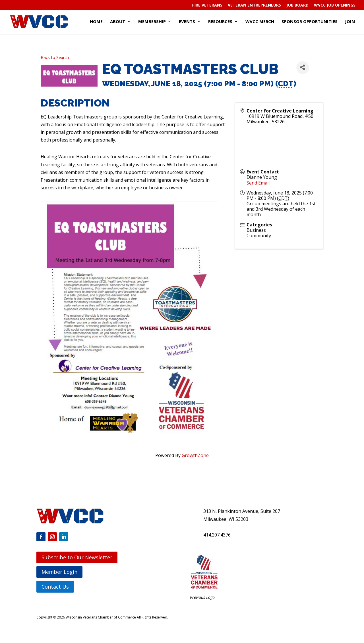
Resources (220, 22)
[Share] (303, 68)
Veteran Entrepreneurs (254, 5)
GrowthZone (195, 455)
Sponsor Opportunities (310, 22)
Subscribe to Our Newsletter (77, 557)
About (118, 22)
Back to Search (55, 57)
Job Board (297, 5)
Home (96, 22)
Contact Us (55, 587)
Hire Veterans (207, 5)
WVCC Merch (260, 22)
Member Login (59, 572)
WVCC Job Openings (335, 5)
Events (187, 22)
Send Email (258, 183)
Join (350, 22)
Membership (152, 22)
